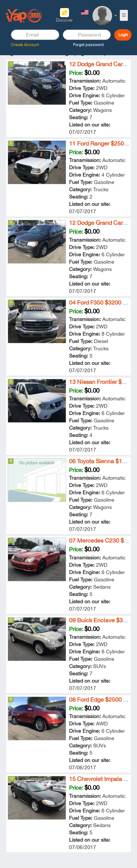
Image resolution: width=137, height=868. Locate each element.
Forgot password (88, 45)
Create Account (25, 45)
